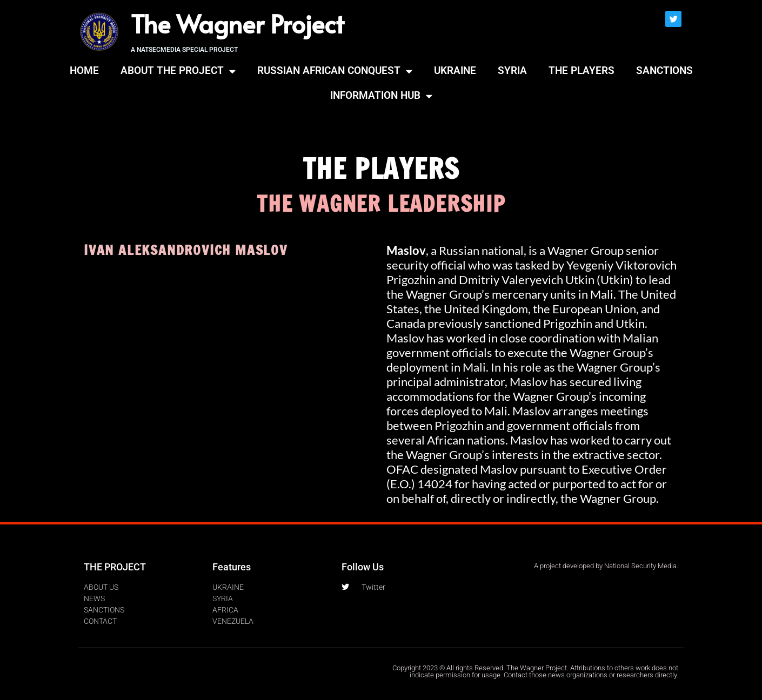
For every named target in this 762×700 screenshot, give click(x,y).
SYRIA (512, 70)
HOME (84, 70)
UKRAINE (455, 70)
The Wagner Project (238, 23)
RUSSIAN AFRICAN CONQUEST (335, 71)
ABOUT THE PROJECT (178, 71)
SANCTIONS (664, 70)
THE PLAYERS (581, 70)
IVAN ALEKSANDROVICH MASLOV (186, 250)
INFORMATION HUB (381, 96)
